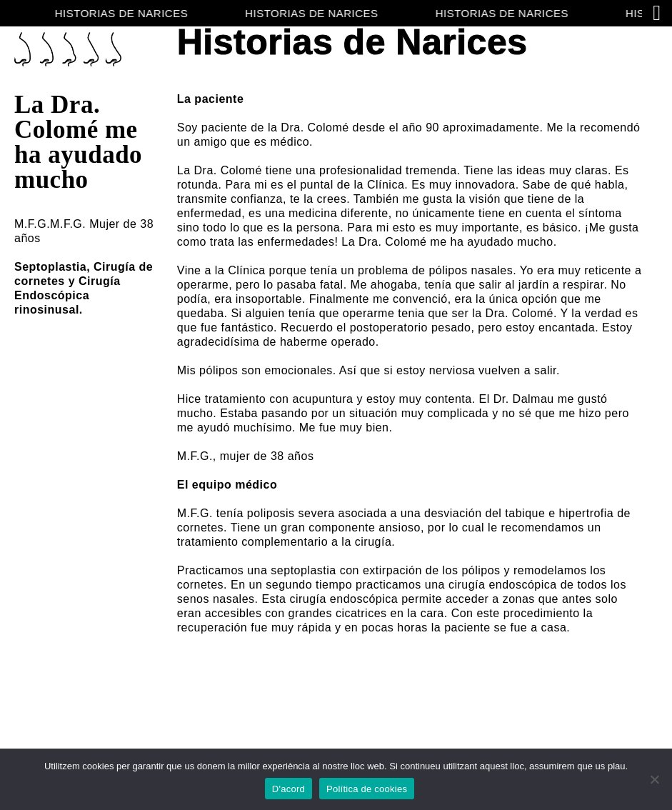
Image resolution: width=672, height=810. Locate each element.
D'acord (289, 789)
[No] (654, 779)
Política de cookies (367, 789)
